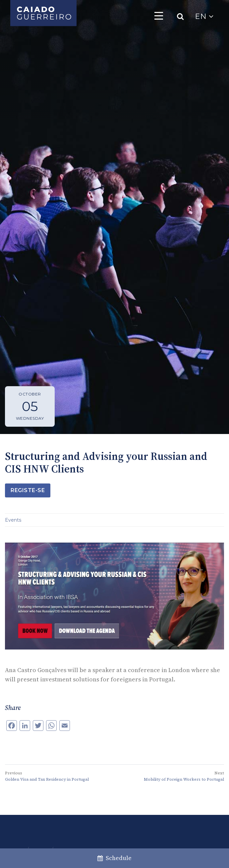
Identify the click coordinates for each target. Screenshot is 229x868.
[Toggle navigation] (159, 16)
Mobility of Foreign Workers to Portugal (184, 779)
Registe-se (28, 490)
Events (13, 520)
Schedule (114, 858)
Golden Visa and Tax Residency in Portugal (47, 779)
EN (204, 16)
